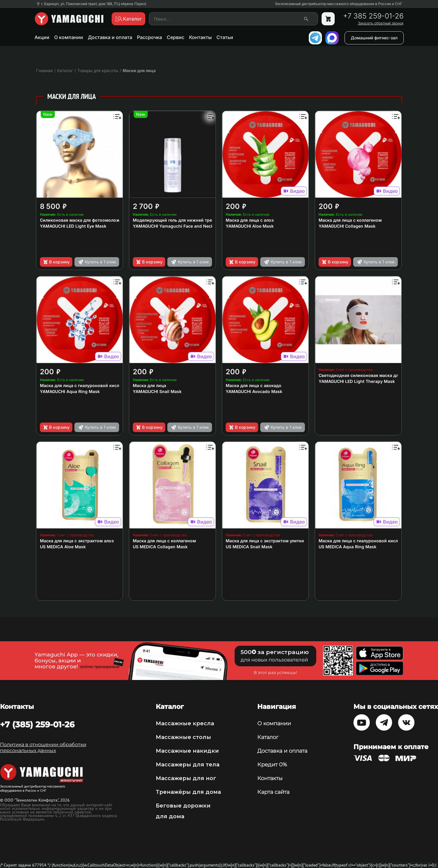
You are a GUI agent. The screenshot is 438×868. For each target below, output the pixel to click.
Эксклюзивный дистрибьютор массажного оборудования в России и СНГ (339, 4)
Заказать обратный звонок (381, 23)
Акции (42, 37)
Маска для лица (149, 385)
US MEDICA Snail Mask (249, 547)
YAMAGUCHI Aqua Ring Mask (70, 391)
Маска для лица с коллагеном (350, 220)
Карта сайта (273, 792)
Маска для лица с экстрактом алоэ (77, 541)
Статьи (225, 37)
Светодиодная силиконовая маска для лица (365, 375)
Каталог (268, 737)
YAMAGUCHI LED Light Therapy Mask (357, 381)
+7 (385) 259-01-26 (37, 724)
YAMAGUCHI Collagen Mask (347, 226)
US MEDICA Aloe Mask (63, 547)
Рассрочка (149, 37)
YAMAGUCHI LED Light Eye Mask (73, 226)
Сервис (176, 37)
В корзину (56, 262)
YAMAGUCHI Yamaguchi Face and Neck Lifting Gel (184, 226)
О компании (69, 37)
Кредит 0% (272, 765)
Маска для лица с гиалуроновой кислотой (85, 385)
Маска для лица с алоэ (250, 220)
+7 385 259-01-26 (373, 16)
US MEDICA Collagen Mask (160, 547)
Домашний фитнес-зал (374, 38)
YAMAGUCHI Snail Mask (157, 391)
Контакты (200, 37)
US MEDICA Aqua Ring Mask (347, 547)
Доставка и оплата (110, 37)
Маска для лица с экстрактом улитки (265, 541)
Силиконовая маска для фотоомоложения (85, 220)
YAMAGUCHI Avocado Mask (254, 391)
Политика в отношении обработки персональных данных (43, 747)
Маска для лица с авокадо (254, 385)
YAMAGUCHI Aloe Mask (250, 226)
